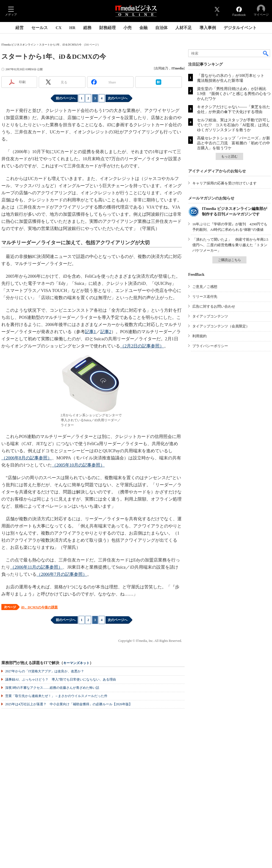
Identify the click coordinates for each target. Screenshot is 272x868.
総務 (87, 28)
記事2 (106, 332)
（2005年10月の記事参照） (78, 465)
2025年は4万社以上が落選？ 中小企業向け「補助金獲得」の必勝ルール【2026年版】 (69, 704)
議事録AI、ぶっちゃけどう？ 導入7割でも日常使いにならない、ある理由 (61, 679)
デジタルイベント (240, 28)
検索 (266, 53)
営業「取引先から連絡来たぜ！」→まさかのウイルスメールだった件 (56, 696)
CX (59, 28)
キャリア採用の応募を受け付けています (224, 183)
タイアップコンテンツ (210, 316)
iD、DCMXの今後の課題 (39, 607)
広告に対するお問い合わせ (214, 306)
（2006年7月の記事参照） (62, 574)
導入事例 (208, 28)
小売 (127, 28)
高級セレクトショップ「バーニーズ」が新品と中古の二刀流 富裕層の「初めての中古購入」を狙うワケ (234, 143)
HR (72, 28)
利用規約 (199, 336)
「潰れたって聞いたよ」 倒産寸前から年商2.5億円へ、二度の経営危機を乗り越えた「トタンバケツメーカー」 (230, 245)
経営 (20, 28)
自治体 (161, 28)
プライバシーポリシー (210, 346)
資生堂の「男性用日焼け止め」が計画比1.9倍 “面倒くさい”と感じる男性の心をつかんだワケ (234, 94)
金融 (143, 28)
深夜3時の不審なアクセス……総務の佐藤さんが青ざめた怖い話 (52, 688)
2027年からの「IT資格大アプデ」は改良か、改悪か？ (45, 671)
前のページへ (66, 98)
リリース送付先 (205, 297)
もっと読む (229, 156)
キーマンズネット (76, 663)
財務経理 (107, 28)
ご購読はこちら (229, 260)
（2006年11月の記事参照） (36, 567)
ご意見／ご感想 (205, 287)
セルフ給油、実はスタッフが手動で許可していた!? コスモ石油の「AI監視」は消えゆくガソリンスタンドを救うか (234, 125)
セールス (40, 28)
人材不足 (184, 28)
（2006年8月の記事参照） (27, 458)
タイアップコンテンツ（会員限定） (221, 326)
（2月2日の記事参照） (142, 346)
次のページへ (118, 98)
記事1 (90, 332)
